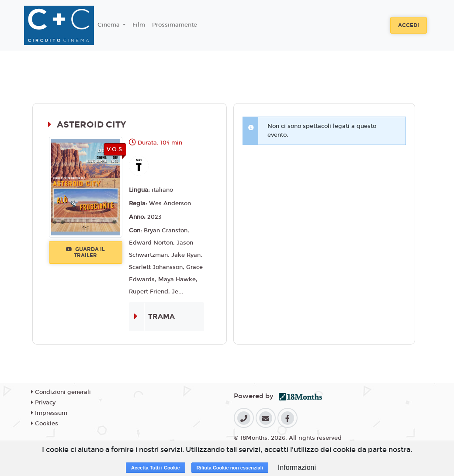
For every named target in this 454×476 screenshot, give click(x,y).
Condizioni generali (61, 392)
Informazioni (297, 467)
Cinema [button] (109, 25)
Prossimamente (175, 25)
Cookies (45, 424)
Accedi (409, 25)
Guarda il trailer (85, 252)
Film (139, 25)
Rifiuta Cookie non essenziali (230, 468)
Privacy (43, 403)
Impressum (49, 413)
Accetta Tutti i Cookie (156, 468)
